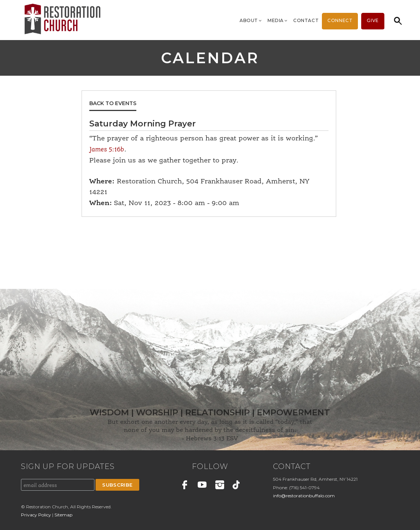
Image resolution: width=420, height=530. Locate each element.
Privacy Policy (37, 515)
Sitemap (63, 515)
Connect (340, 20)
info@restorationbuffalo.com (304, 496)
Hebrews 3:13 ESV (212, 439)
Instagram (220, 486)
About (251, 20)
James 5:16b (107, 150)
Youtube (202, 486)
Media (278, 20)
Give (373, 20)
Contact (306, 20)
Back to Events (113, 103)
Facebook (185, 486)
